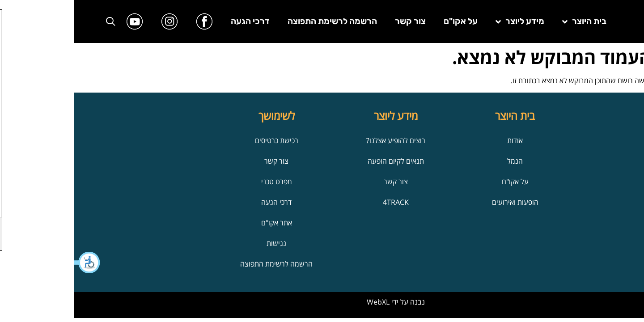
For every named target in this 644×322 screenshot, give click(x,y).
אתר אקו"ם (203, 223)
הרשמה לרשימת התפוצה (258, 21)
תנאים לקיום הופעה (322, 161)
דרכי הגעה (176, 21)
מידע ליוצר (446, 22)
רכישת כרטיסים (203, 140)
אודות (441, 140)
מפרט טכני (203, 182)
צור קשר (337, 21)
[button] (13, 263)
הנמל (441, 161)
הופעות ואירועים (441, 202)
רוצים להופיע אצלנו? (322, 140)
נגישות (203, 243)
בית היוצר (511, 22)
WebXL (304, 302)
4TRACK (322, 202)
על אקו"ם (387, 21)
